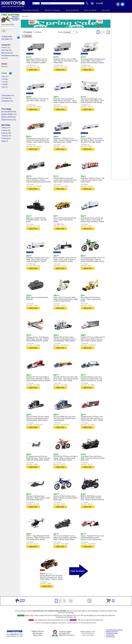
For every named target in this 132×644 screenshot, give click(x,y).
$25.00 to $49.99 (7, 114)
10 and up (5, 136)
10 (71, 601)
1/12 (3, 82)
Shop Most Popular (31, 10)
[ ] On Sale (5, 98)
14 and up (5, 138)
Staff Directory (110, 637)
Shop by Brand (72, 10)
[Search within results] (8, 28)
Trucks (4, 48)
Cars (3, 58)
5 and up (4, 130)
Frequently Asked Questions (114, 630)
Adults (4, 141)
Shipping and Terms (112, 632)
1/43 (3, 79)
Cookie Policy (110, 635)
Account (106, 10)
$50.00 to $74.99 (7, 117)
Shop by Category (53, 10)
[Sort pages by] (70, 32)
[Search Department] (36, 3)
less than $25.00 (7, 112)
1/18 (3, 85)
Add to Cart (33, 70)
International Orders (112, 633)
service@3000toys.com (15, 634)
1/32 (3, 77)
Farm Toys (5, 50)
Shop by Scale (90, 10)
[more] (102, 63)
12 (108, 32)
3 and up (4, 128)
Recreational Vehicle (8, 56)
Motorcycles (6, 53)
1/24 (3, 87)
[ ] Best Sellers (6, 96)
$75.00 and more (7, 120)
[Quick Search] (63, 3)
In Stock (5, 37)
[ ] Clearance (6, 101)
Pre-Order (5, 39)
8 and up (4, 133)
